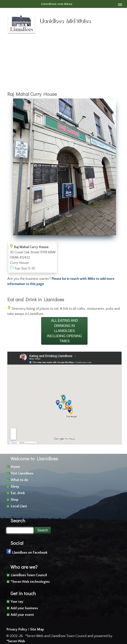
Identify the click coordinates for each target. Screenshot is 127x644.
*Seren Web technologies (30, 582)
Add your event (22, 615)
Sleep (15, 487)
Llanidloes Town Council (29, 575)
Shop (15, 500)
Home (15, 467)
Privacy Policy (17, 630)
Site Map (37, 630)
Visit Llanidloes (22, 473)
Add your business (24, 608)
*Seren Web (16, 641)
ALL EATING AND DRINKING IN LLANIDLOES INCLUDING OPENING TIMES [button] (64, 331)
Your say (17, 602)
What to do (19, 480)
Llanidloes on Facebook (30, 553)
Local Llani (19, 506)
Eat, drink (18, 493)
